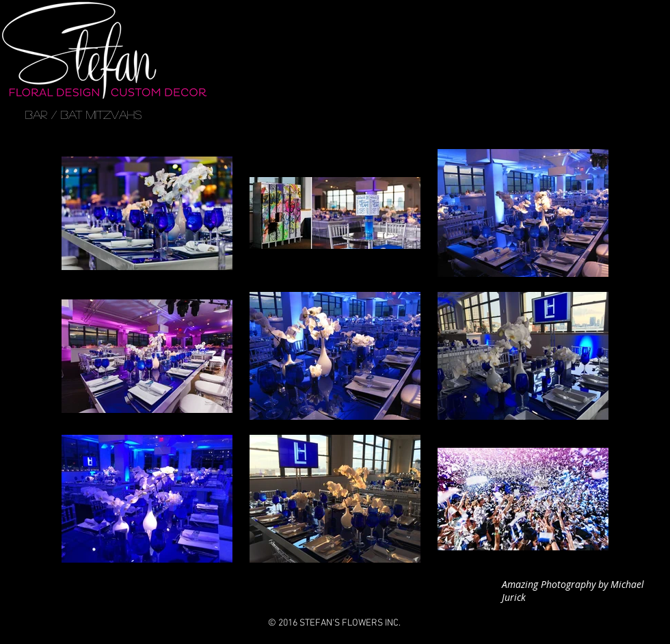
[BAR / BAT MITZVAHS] (83, 115)
